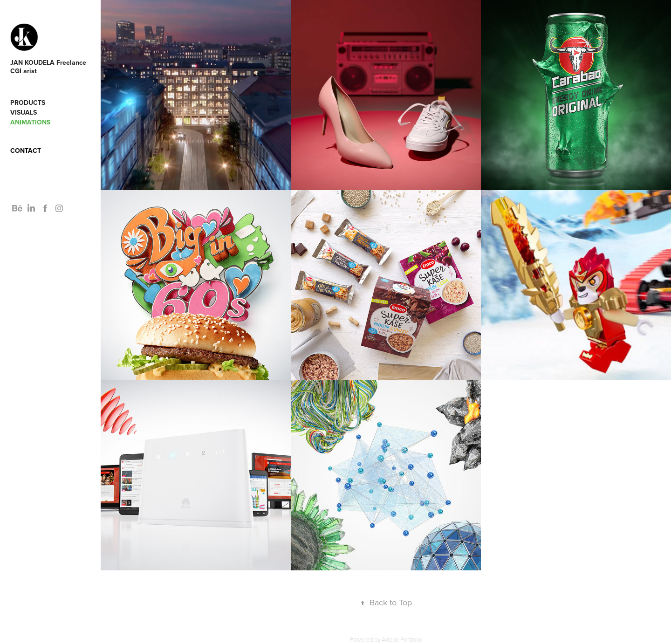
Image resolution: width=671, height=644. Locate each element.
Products (28, 103)
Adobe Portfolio (402, 639)
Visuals (24, 112)
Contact (26, 151)
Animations (30, 122)
